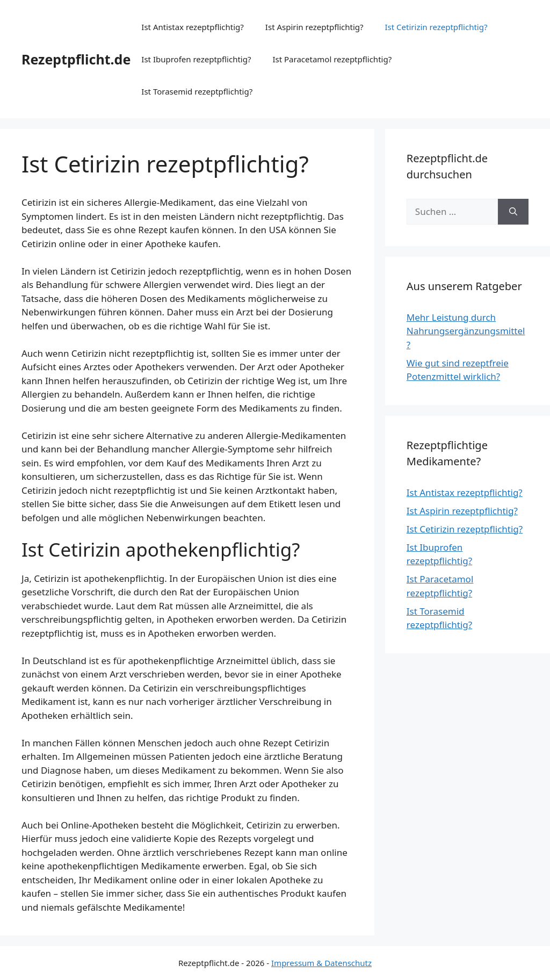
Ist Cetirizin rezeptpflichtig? (436, 27)
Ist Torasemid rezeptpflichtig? (197, 91)
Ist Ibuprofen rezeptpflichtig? (196, 59)
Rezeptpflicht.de (76, 59)
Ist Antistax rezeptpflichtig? (193, 27)
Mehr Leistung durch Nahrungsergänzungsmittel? (466, 331)
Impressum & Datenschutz (321, 963)
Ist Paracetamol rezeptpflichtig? (332, 59)
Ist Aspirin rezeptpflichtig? (314, 27)
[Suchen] (513, 212)
